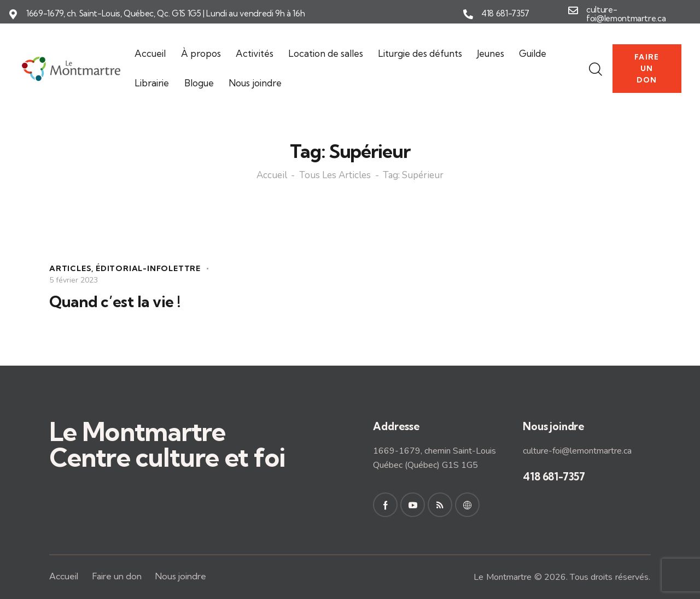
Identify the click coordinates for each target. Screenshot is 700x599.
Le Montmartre (503, 577)
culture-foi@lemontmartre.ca (626, 14)
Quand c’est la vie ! (115, 302)
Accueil (272, 176)
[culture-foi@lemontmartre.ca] (573, 10)
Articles (70, 268)
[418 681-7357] (468, 14)
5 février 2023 (74, 280)
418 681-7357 (505, 14)
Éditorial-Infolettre (148, 268)
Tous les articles (335, 176)
